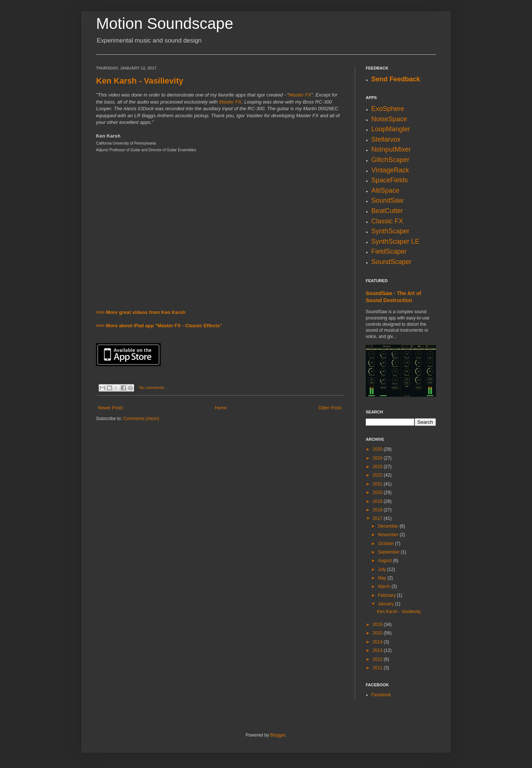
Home (221, 408)
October (386, 544)
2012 (378, 659)
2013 (378, 650)
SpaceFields (390, 180)
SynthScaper (390, 231)
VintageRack (390, 170)
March (385, 586)
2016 (378, 625)
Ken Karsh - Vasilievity (140, 81)
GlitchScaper (390, 160)
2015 (378, 633)
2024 (378, 458)
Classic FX (387, 221)
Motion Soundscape (165, 23)
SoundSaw (387, 200)
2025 (378, 449)
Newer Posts (110, 408)
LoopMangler (391, 129)
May (383, 578)
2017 (378, 518)
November (389, 535)
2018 (378, 510)
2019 (378, 501)
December (389, 526)
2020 (378, 493)
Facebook (381, 695)
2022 (378, 475)
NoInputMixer (391, 149)
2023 (378, 467)
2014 (378, 642)
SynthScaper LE (395, 241)
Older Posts (330, 408)
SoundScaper (391, 262)
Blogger (278, 735)
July (383, 569)
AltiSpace (385, 190)
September (389, 552)
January (386, 604)
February (387, 595)
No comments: (152, 388)
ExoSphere (388, 109)
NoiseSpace (389, 119)
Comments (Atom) (141, 419)
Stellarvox (386, 139)
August (386, 561)
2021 (378, 484)
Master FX (300, 95)
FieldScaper (389, 251)
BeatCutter (387, 211)
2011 (378, 668)
